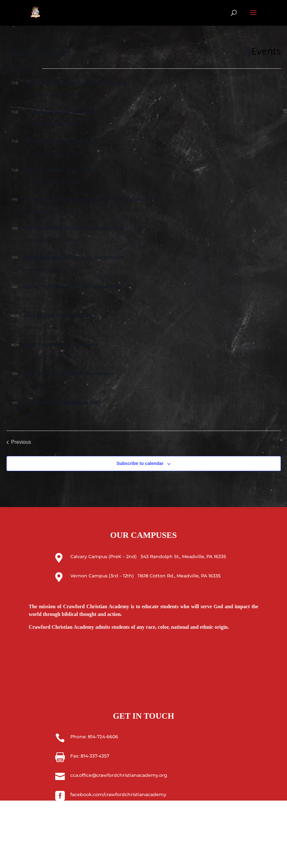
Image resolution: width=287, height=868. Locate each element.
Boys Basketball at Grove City (60, 170)
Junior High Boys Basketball (59, 316)
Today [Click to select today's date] (143, 441)
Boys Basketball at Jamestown (61, 345)
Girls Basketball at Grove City (60, 141)
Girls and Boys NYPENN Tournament (69, 374)
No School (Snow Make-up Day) (62, 403)
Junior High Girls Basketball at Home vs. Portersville (88, 199)
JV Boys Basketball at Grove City (64, 112)
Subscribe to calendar (140, 463)
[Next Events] (274, 442)
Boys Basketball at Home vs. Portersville (73, 257)
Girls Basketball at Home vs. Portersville (73, 228)
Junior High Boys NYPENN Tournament (72, 287)
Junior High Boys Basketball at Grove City (75, 83)
